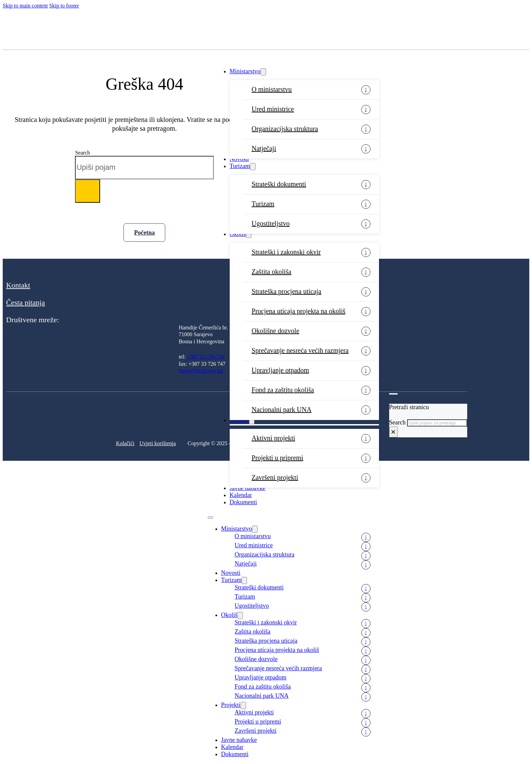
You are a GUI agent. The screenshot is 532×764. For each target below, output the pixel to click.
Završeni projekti (275, 477)
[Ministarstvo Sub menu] (263, 72)
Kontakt (18, 285)
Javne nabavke (248, 488)
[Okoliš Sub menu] (249, 234)
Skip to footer (64, 6)
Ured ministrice (273, 109)
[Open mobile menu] (210, 517)
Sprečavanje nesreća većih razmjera (300, 350)
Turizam (240, 166)
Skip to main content (25, 6)
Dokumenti (243, 502)
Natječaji (264, 148)
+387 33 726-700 (206, 357)
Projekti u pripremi (278, 458)
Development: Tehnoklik (299, 450)
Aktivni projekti (254, 712)
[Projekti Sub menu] (243, 705)
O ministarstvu (272, 89)
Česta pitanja (25, 302)
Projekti (231, 705)
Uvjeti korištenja (158, 443)
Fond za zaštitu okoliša (283, 390)
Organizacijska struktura (285, 129)
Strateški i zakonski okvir (286, 252)
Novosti (239, 159)
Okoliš (238, 234)
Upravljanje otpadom (280, 370)
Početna (144, 233)
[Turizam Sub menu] (253, 167)
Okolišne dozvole (276, 331)
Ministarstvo (245, 71)
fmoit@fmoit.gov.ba (201, 371)
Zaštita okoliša (272, 272)
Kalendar (241, 495)
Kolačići (125, 443)
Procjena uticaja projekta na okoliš (299, 311)
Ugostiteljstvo (271, 223)
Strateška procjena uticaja (287, 291)
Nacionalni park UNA (262, 696)
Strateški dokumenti (279, 184)
